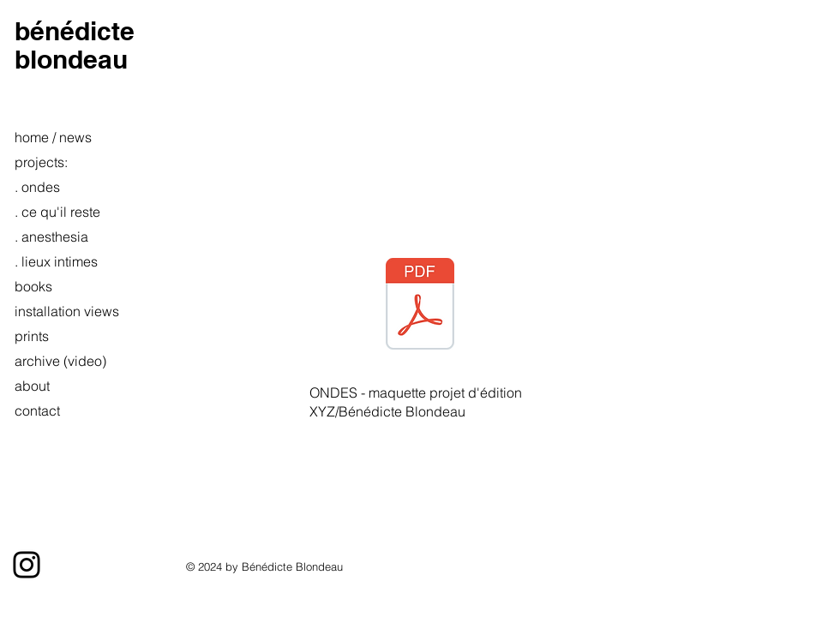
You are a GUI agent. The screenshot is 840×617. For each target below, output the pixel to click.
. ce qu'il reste (57, 212)
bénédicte (75, 31)
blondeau (71, 59)
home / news (53, 137)
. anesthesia (51, 237)
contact (37, 410)
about (32, 386)
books (33, 286)
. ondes (37, 187)
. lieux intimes (56, 261)
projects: (41, 162)
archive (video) (58, 361)
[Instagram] (27, 565)
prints (32, 336)
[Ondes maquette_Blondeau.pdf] (420, 306)
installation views (58, 311)
